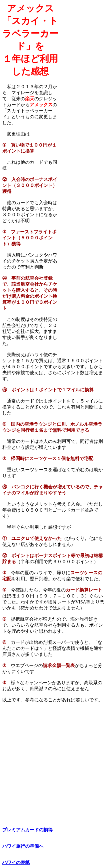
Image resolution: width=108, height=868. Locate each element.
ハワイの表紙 (16, 862)
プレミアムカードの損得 (27, 830)
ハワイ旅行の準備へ (23, 846)
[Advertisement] (82, 89)
